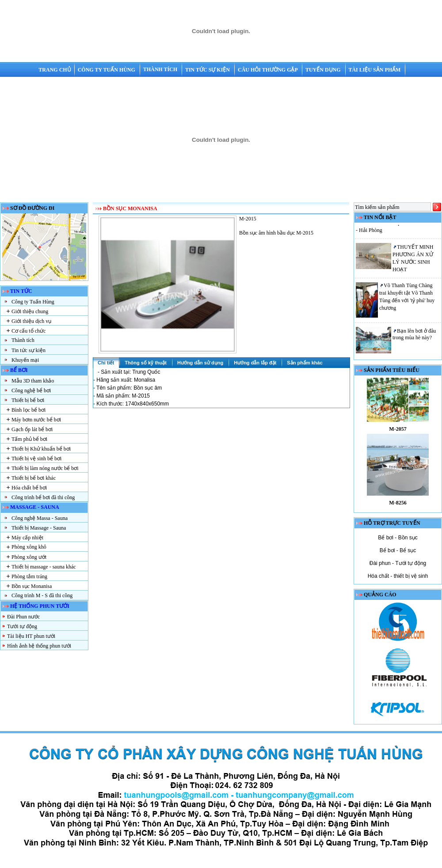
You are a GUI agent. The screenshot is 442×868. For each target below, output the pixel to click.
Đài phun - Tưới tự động (398, 563)
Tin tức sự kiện (208, 70)
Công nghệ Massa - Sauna (40, 518)
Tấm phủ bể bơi (29, 439)
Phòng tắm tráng (29, 576)
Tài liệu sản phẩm (375, 70)
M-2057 (398, 432)
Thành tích (161, 69)
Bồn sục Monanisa (32, 586)
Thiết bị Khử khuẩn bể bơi (41, 449)
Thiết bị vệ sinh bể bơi (36, 459)
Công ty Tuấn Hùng (107, 70)
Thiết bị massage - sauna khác (44, 567)
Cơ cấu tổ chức (29, 331)
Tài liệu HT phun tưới (31, 636)
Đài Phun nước (23, 617)
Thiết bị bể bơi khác (34, 478)
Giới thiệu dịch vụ (31, 321)
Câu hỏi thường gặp (268, 70)
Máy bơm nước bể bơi (36, 420)
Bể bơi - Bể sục (398, 550)
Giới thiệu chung (30, 311)
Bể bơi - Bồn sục (398, 538)
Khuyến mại (25, 360)
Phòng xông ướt (29, 557)
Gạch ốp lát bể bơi (32, 429)
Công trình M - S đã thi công (42, 595)
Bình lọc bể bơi (29, 410)
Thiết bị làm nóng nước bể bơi (45, 468)
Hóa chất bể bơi (29, 488)
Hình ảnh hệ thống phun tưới (39, 646)
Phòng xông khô (29, 547)
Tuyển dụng (324, 70)
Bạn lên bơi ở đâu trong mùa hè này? (414, 337)
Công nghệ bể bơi (31, 390)
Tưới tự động (22, 626)
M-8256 (398, 506)
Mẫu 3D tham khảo (33, 381)
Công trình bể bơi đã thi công (43, 497)
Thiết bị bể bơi (28, 400)
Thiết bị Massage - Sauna (39, 528)
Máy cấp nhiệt (27, 538)
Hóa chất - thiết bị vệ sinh (398, 576)
